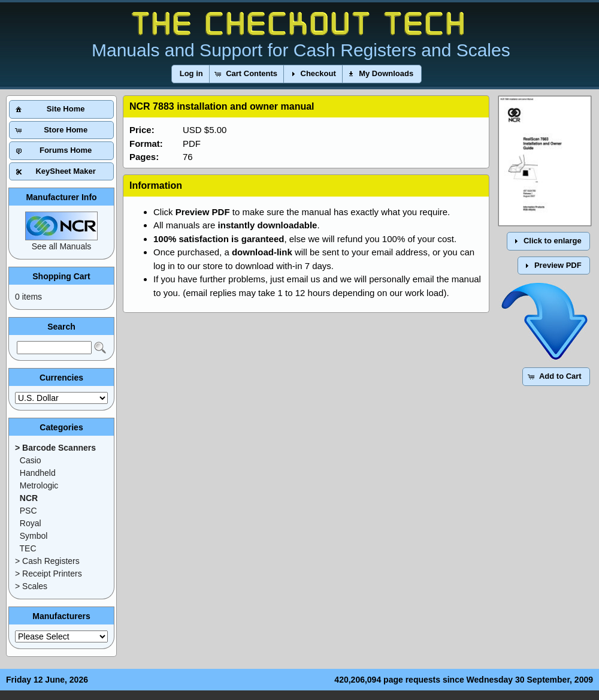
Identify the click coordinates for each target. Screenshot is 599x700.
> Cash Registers (47, 561)
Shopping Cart (61, 276)
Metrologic (39, 485)
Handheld (38, 473)
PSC (28, 511)
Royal (31, 523)
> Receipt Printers (49, 574)
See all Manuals (62, 246)
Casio (31, 460)
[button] (191, 74)
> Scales (31, 586)
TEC (28, 548)
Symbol (34, 536)
